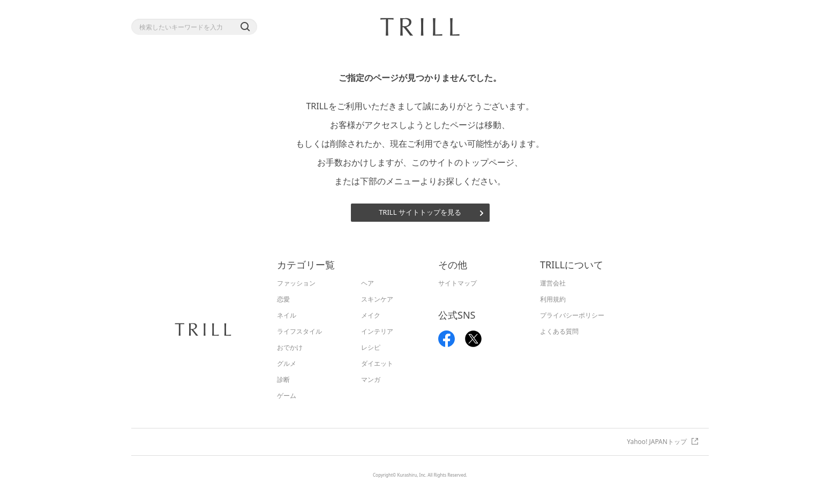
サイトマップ (457, 283)
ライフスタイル (299, 331)
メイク (371, 315)
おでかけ (290, 347)
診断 (283, 379)
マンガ (371, 379)
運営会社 (553, 283)
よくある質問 (559, 331)
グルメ (287, 363)
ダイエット (377, 363)
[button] (245, 27)
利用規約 (553, 299)
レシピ (371, 347)
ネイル (287, 315)
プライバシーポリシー (572, 315)
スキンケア (377, 299)
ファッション (296, 283)
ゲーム (287, 396)
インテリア (377, 331)
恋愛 (283, 299)
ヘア (367, 283)
